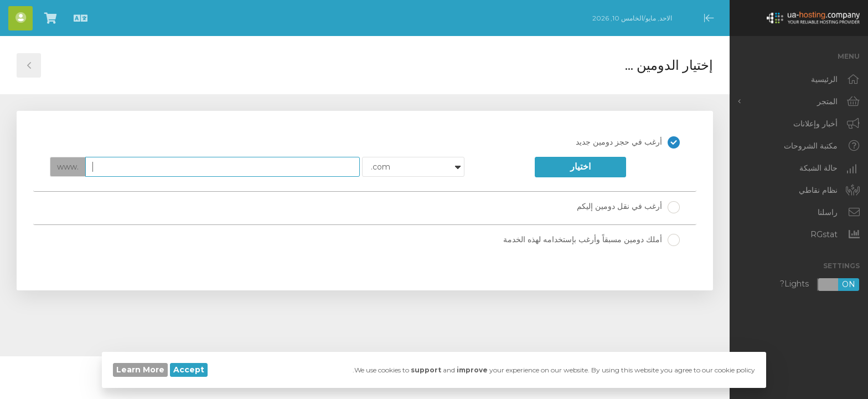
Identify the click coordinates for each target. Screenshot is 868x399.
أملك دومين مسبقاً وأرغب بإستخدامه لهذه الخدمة (591, 240)
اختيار (580, 167)
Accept (189, 370)
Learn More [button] (140, 370)
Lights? (820, 285)
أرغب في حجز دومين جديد (628, 142)
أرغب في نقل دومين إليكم (628, 207)
